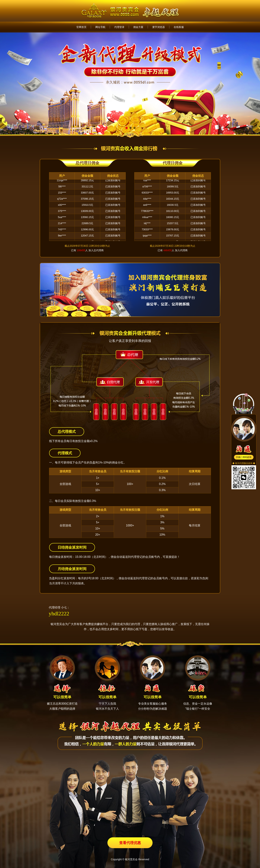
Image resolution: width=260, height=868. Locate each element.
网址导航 (100, 27)
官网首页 (81, 27)
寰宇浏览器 (159, 27)
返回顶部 (244, 472)
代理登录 (119, 27)
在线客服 (179, 27)
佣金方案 (138, 27)
